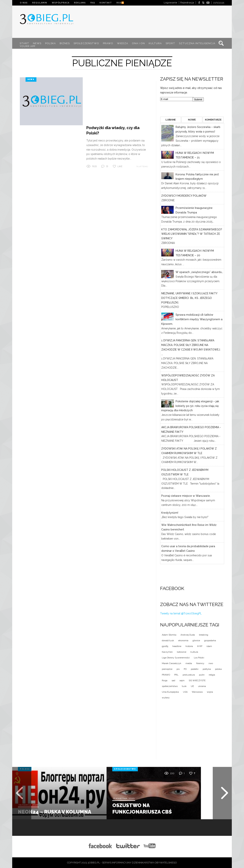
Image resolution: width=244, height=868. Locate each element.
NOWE (192, 120)
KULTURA (155, 43)
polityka (207, 669)
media (189, 663)
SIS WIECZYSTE (197, 680)
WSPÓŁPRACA (61, 3)
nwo (211, 663)
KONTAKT (106, 3)
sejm (182, 680)
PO (185, 669)
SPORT (171, 43)
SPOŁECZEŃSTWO (87, 43)
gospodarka (210, 640)
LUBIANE (171, 120)
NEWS (37, 43)
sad (173, 680)
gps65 (165, 646)
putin (202, 675)
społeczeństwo (170, 686)
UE (192, 686)
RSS (120, 3)
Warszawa (197, 692)
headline (177, 646)
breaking (204, 635)
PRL (176, 675)
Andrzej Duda (188, 635)
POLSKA (51, 43)
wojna (210, 692)
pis (178, 669)
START (25, 43)
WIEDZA (123, 43)
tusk (184, 686)
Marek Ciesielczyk (172, 663)
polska (218, 669)
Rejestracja (187, 3)
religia (212, 675)
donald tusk (168, 640)
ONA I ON (139, 43)
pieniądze (167, 669)
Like (120, 118)
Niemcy (200, 663)
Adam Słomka (169, 635)
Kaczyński (167, 652)
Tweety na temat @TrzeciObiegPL (181, 613)
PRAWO (108, 43)
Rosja (165, 680)
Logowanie (171, 3)
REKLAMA (80, 3)
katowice (182, 652)
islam (209, 646)
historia (189, 646)
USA (185, 692)
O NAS (24, 3)
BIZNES (65, 43)
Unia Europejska (170, 692)
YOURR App (28, 46)
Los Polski (199, 658)
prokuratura (189, 675)
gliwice (196, 640)
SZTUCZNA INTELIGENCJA (197, 43)
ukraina (202, 686)
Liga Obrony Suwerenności (176, 658)
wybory (166, 698)
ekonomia (183, 640)
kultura (194, 652)
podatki (195, 669)
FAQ (93, 3)
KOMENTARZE (213, 120)
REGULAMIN (40, 3)
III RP (200, 646)
